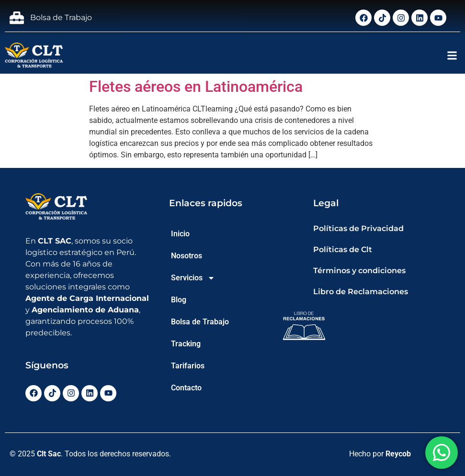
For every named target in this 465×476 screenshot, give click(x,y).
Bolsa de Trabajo (200, 322)
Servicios (193, 278)
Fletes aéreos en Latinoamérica (196, 87)
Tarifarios (188, 366)
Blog (179, 300)
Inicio (180, 234)
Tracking (186, 344)
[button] (452, 56)
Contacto (186, 388)
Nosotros (187, 256)
